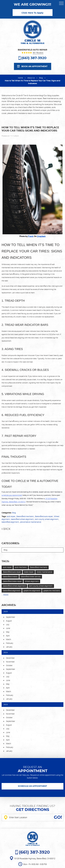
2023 (6, 704)
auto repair (11, 516)
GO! (58, 817)
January (9, 647)
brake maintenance (45, 572)
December (10, 658)
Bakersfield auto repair (44, 516)
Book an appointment (34, 66)
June (8, 628)
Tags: (5, 561)
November (10, 662)
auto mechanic (21, 567)
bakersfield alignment (10, 522)
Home (20, 78)
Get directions (33, 810)
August (9, 621)
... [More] (5, 595)
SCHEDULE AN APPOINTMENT (32, 786)
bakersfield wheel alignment (22, 519)
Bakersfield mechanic (25, 516)
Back (7, 529)
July (8, 625)
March (9, 639)
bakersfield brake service (31, 577)
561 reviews (38, 53)
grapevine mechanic (52, 591)
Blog (41, 78)
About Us (31, 78)
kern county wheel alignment (47, 519)
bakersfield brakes (10, 577)
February (10, 643)
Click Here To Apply (32, 13)
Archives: (9, 605)
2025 (6, 612)
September (11, 617)
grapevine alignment (32, 591)
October (9, 665)
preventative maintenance (31, 522)
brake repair (29, 572)
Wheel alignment (32, 581)
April (8, 636)
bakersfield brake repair (12, 581)
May (8, 632)
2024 (6, 652)
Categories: (11, 543)
